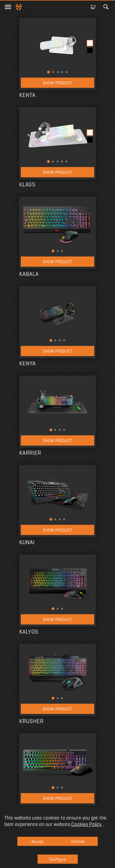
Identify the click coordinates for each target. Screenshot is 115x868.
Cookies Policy (87, 824)
